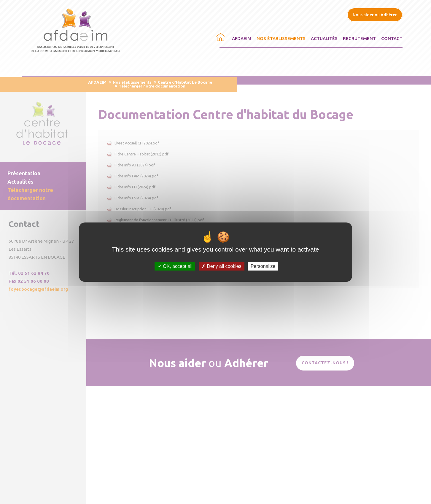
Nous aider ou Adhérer (375, 15)
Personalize (263, 266)
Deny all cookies (222, 266)
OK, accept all (175, 266)
